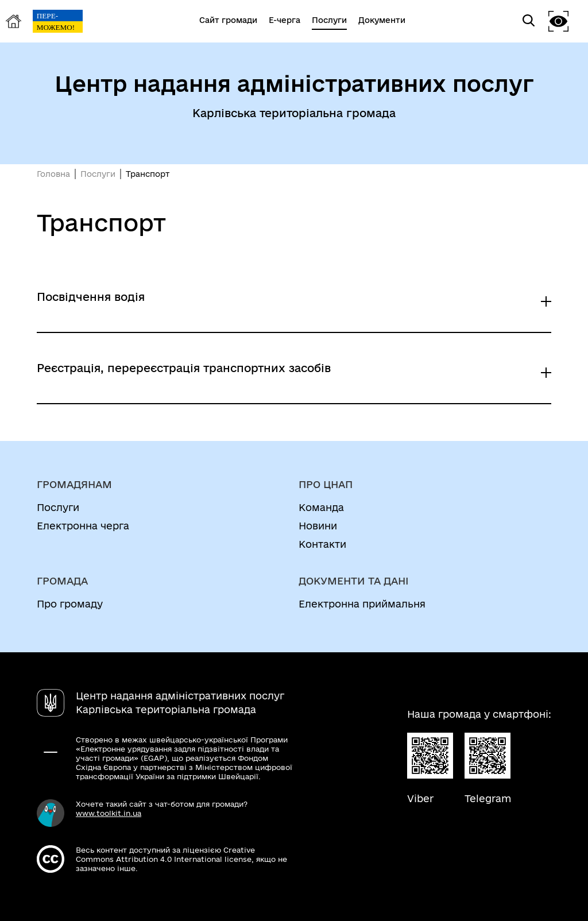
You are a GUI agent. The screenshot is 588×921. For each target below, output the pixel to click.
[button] (559, 21)
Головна (53, 174)
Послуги (98, 174)
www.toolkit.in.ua (109, 813)
